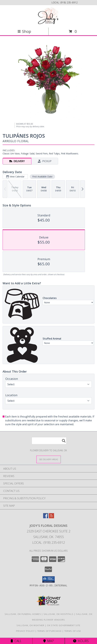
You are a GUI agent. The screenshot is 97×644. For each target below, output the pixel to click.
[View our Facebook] (46, 517)
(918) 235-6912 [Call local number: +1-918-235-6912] (69, 2)
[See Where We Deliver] (49, 459)
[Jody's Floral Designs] (49, 16)
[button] (48, 579)
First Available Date (42, 177)
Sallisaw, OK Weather (30, 625)
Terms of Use (73, 631)
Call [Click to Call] (16, 641)
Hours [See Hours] (81, 641)
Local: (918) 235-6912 (49, 542)
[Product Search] (49, 441)
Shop (24, 31)
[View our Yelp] (51, 517)
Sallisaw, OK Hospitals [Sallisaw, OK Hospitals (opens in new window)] (59, 614)
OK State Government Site (64, 625)
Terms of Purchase (49, 631)
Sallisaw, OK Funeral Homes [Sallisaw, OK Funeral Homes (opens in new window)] (23, 614)
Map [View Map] (49, 641)
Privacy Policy (25, 631)
